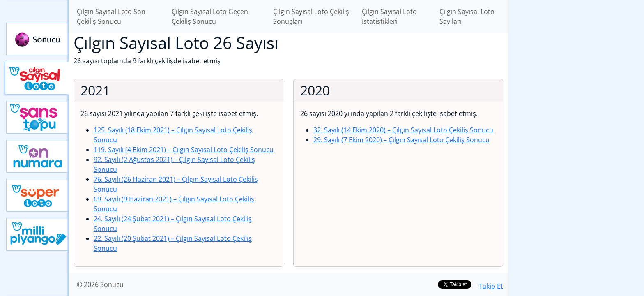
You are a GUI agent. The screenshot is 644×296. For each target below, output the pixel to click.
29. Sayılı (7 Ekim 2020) (401, 140)
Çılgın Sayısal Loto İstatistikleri (389, 16)
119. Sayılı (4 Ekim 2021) (184, 150)
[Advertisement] (576, 130)
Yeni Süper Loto (37, 195)
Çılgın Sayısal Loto (37, 78)
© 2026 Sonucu (100, 284)
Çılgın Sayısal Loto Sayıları (467, 16)
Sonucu (37, 39)
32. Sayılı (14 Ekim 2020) (403, 130)
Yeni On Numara (37, 156)
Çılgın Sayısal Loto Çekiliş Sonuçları (311, 16)
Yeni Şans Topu (37, 117)
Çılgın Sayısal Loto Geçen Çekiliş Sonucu (210, 16)
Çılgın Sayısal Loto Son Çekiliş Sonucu (111, 16)
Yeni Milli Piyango (37, 234)
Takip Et (491, 286)
